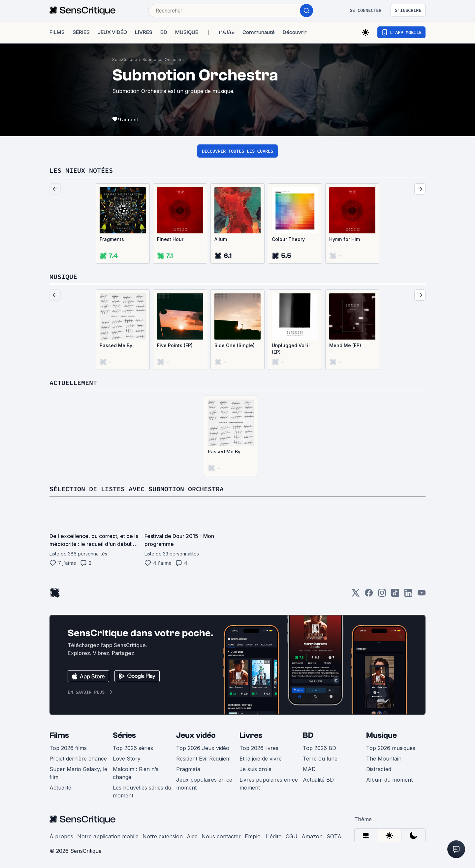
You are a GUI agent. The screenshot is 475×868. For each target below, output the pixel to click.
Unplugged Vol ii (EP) (291, 349)
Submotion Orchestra (163, 60)
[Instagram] (382, 595)
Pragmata (188, 769)
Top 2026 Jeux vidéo (203, 748)
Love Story (127, 759)
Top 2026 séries (133, 748)
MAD (309, 769)
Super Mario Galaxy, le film (78, 773)
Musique (381, 735)
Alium (221, 239)
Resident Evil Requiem (203, 759)
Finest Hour (170, 239)
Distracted (379, 769)
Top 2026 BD (319, 748)
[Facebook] (369, 595)
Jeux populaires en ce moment (204, 784)
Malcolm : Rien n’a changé (136, 773)
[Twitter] (356, 595)
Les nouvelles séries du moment (142, 792)
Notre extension (163, 836)
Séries (124, 735)
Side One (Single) (235, 345)
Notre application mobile (108, 836)
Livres (251, 735)
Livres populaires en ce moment (269, 784)
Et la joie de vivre (261, 759)
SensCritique (125, 60)
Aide (192, 836)
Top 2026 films (68, 748)
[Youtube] (422, 595)
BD (308, 735)
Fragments (112, 239)
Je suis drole (255, 769)
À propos (61, 836)
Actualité (60, 788)
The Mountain (384, 759)
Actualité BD (318, 780)
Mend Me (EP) (345, 345)
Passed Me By (116, 345)
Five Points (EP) (175, 345)
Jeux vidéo (196, 735)
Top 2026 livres (259, 748)
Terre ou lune (320, 759)
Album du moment (389, 780)
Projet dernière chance (78, 759)
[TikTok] (395, 595)
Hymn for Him (345, 239)
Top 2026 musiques (391, 748)
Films (59, 735)
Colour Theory (288, 239)
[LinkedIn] (408, 595)
